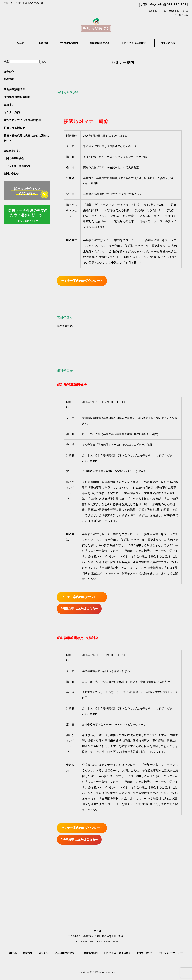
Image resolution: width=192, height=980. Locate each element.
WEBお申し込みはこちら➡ (79, 609)
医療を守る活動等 (14, 128)
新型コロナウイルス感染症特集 (22, 120)
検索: (7, 61)
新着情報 (9, 79)
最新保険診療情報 (14, 89)
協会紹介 (9, 72)
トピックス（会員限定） (18, 166)
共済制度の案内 (13, 151)
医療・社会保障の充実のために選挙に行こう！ (26, 138)
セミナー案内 (12, 112)
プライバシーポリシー (170, 953)
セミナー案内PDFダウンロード (82, 281)
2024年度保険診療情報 (17, 97)
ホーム (13, 953)
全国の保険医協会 (14, 158)
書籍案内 (9, 105)
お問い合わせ (11, 173)
